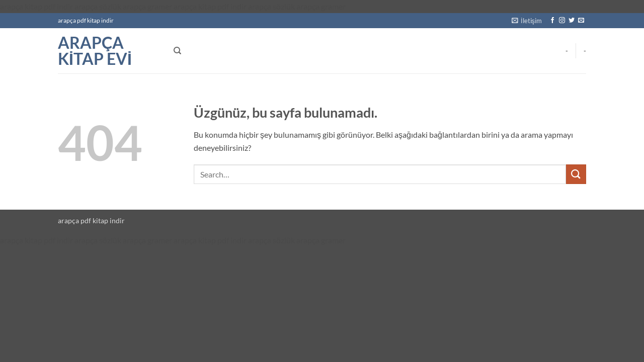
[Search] (177, 51)
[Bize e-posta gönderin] (581, 21)
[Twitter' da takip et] (572, 21)
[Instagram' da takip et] (562, 21)
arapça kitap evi (95, 51)
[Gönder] (576, 174)
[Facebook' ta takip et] (552, 21)
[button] (527, 21)
